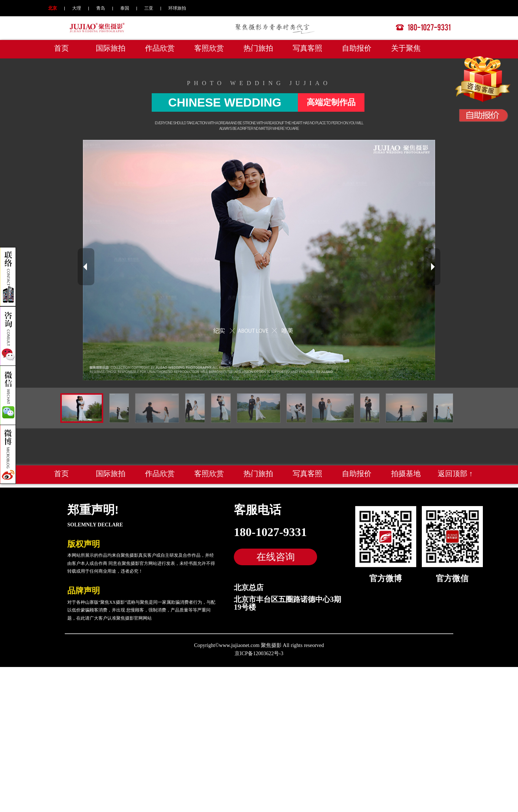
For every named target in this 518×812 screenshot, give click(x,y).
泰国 (125, 8)
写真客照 (307, 48)
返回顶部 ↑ (455, 474)
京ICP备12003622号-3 (259, 653)
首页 (61, 48)
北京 (53, 8)
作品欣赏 (160, 48)
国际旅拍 (111, 48)
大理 (77, 8)
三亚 (149, 8)
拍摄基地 (406, 474)
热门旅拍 (258, 48)
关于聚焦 (406, 48)
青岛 (101, 8)
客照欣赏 (209, 48)
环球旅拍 (177, 8)
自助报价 (357, 48)
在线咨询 (276, 557)
